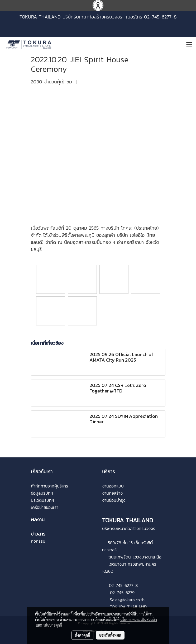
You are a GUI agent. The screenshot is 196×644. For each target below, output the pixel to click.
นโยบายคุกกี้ (53, 625)
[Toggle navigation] (189, 45)
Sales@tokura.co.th (127, 600)
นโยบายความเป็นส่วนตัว (139, 619)
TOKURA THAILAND (128, 607)
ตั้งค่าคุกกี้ (82, 635)
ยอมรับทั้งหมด (110, 635)
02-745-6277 (121, 585)
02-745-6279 (122, 593)
